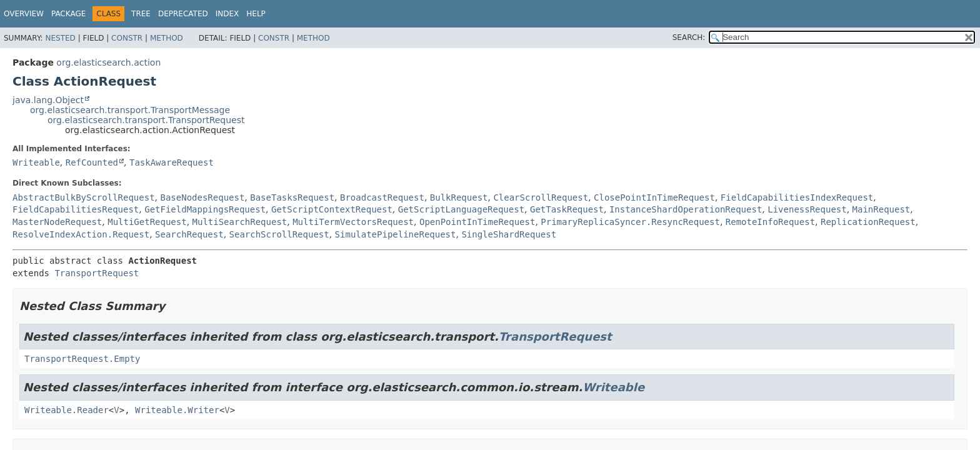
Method (167, 38)
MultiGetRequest (147, 222)
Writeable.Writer (177, 410)
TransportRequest (97, 273)
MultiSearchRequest (240, 222)
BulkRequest (459, 197)
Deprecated (183, 14)
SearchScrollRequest (279, 234)
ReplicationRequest (868, 222)
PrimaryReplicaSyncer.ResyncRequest (630, 222)
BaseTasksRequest (292, 197)
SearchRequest (189, 234)
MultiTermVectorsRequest (353, 222)
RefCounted (92, 162)
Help (256, 14)
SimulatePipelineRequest (396, 234)
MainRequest (882, 209)
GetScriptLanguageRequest (461, 209)
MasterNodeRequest (57, 222)
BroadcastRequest (382, 197)
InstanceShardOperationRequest (686, 209)
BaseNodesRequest (202, 197)
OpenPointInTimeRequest (477, 222)
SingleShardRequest (509, 234)
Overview (24, 14)
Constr (127, 38)
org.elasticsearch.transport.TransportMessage (130, 110)
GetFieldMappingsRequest (205, 209)
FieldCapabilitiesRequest (76, 209)
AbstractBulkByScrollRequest (84, 197)
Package (68, 14)
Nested (60, 38)
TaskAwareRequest (172, 162)
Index (227, 14)
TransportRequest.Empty (82, 359)
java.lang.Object (48, 100)
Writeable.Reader (67, 410)
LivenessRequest (807, 209)
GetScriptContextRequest (332, 209)
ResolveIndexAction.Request (81, 234)
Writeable (36, 162)
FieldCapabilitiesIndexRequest (797, 197)
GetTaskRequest (567, 209)
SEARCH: (689, 37)
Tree (141, 14)
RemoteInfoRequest (770, 222)
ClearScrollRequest (541, 197)
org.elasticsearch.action (108, 62)
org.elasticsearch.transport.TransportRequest (146, 120)
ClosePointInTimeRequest (654, 197)
